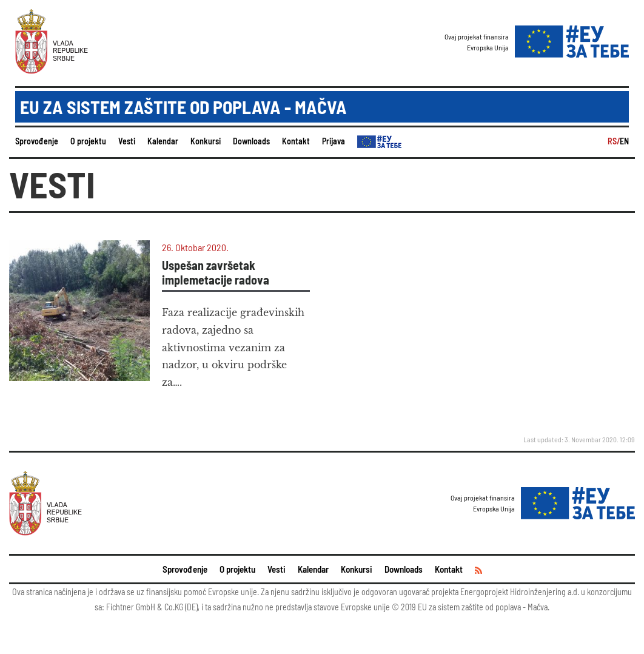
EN (624, 141)
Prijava (334, 141)
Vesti (127, 141)
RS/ (614, 141)
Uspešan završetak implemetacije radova (216, 272)
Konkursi (206, 141)
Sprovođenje (37, 141)
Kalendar (163, 141)
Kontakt (296, 141)
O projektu (88, 141)
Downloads (251, 141)
